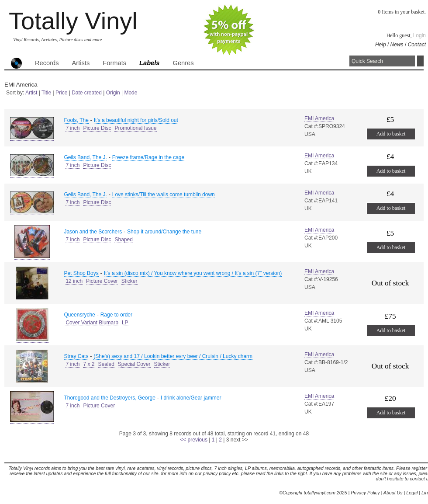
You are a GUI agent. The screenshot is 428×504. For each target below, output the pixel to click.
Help (381, 45)
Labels (149, 63)
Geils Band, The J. (85, 157)
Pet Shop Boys (81, 273)
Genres (183, 63)
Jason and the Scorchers (93, 232)
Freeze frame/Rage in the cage (148, 157)
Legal (412, 493)
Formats (114, 63)
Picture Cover (102, 281)
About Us (393, 493)
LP (125, 323)
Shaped (123, 240)
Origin (113, 93)
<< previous (194, 440)
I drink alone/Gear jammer (191, 398)
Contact (417, 45)
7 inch (72, 128)
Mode (131, 93)
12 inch (74, 281)
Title (46, 93)
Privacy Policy (365, 493)
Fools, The (76, 120)
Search (420, 61)
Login (419, 35)
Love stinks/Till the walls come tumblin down (164, 195)
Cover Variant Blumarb (92, 323)
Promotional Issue (135, 128)
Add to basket (391, 134)
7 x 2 (89, 364)
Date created (87, 93)
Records (47, 63)
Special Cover (134, 364)
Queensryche (79, 315)
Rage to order (116, 315)
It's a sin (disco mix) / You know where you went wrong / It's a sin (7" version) (193, 273)
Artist (31, 93)
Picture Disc (97, 128)
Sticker (129, 281)
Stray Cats (76, 356)
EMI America (319, 118)
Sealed (106, 364)
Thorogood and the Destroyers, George (109, 398)
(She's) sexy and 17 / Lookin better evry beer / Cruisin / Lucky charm (173, 356)
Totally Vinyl (73, 21)
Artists (81, 63)
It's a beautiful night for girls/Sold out (136, 120)
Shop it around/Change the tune (164, 232)
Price (61, 93)
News (397, 45)
